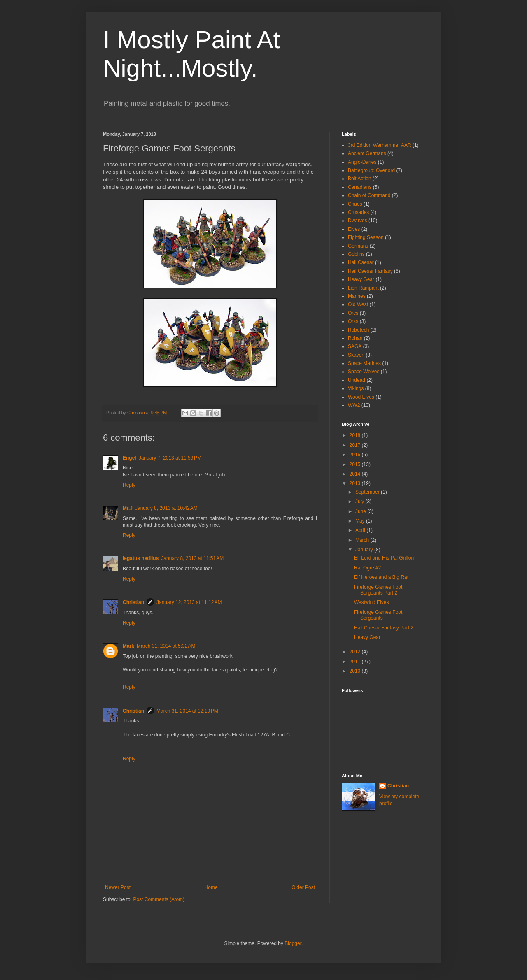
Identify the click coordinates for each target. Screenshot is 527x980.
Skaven (356, 355)
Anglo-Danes (362, 162)
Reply (129, 485)
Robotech (358, 330)
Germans (358, 246)
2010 (356, 671)
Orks (353, 321)
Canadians (360, 187)
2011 (356, 662)
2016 (356, 455)
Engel (129, 458)
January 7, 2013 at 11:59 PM (170, 458)
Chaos (355, 204)
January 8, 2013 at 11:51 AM (192, 558)
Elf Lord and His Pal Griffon (384, 558)
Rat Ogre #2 (367, 568)
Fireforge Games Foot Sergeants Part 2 (378, 590)
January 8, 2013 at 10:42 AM (166, 508)
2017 (356, 445)
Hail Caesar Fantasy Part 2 (384, 628)
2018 (356, 435)
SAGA (355, 346)
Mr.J (128, 508)
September (368, 492)
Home (211, 887)
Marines (357, 296)
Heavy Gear (361, 279)
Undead (357, 380)
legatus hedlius (141, 558)
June (361, 511)
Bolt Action (360, 179)
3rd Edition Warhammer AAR (380, 145)
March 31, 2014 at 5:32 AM (166, 646)
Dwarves (358, 221)
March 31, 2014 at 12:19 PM (187, 711)
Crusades (358, 212)
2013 (356, 483)
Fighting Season (366, 237)
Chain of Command (369, 195)
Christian (133, 602)
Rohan (355, 338)
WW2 (354, 405)
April (361, 530)
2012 (356, 652)
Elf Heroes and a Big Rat (381, 577)
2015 (356, 464)
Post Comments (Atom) (159, 899)
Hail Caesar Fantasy (370, 271)
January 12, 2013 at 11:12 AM (189, 602)
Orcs (353, 313)
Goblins (356, 254)
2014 (356, 474)
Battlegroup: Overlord (371, 170)
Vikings (356, 388)
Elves (354, 229)
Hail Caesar (361, 262)
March (363, 540)
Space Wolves (364, 372)
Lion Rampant (363, 288)
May (361, 521)
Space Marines (364, 363)
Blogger (293, 943)
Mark (128, 646)
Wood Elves (361, 397)
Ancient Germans (367, 153)
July (360, 502)
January (365, 550)
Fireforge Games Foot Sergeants (378, 615)
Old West (358, 304)
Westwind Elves (371, 602)
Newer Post (118, 887)
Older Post (303, 887)
